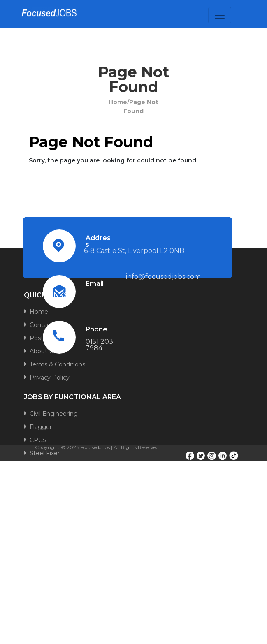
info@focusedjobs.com (163, 277)
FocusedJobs (95, 447)
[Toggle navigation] (220, 15)
